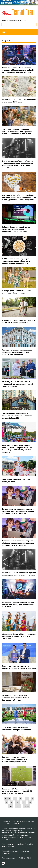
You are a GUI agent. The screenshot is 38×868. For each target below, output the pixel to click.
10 (17, 802)
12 (30, 802)
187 (18, 806)
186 (11, 806)
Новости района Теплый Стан (14, 21)
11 (24, 802)
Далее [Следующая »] (26, 806)
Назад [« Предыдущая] (8, 799)
